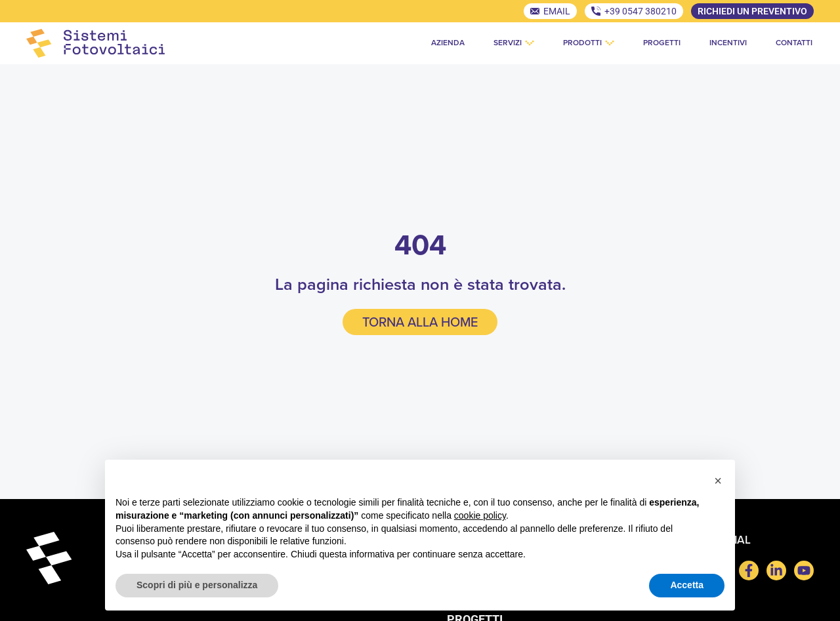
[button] (718, 481)
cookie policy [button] (480, 515)
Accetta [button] (687, 585)
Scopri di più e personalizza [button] (197, 585)
